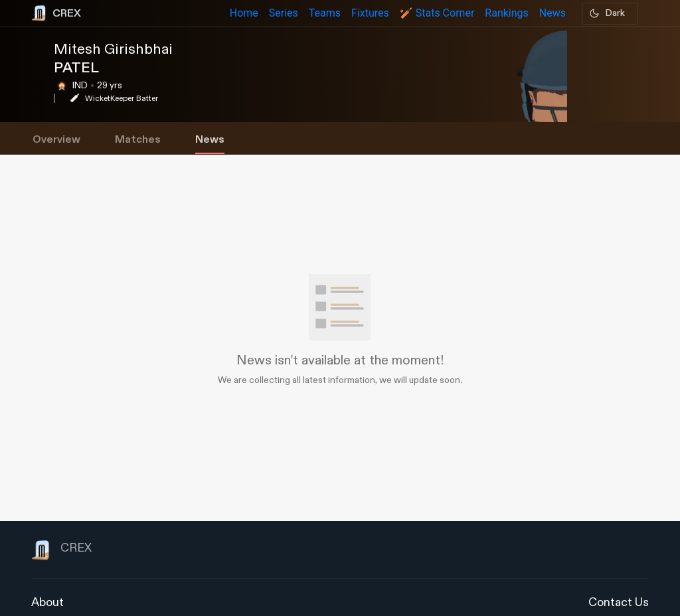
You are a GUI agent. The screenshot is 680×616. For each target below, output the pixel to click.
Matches (138, 140)
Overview (56, 140)
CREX (61, 550)
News (210, 140)
